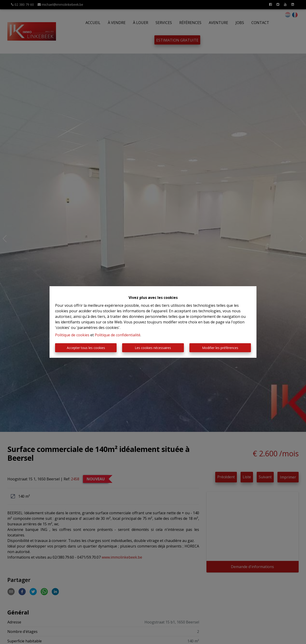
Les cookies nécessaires (153, 348)
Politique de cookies (72, 335)
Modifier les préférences (220, 348)
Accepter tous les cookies (86, 348)
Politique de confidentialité (118, 335)
